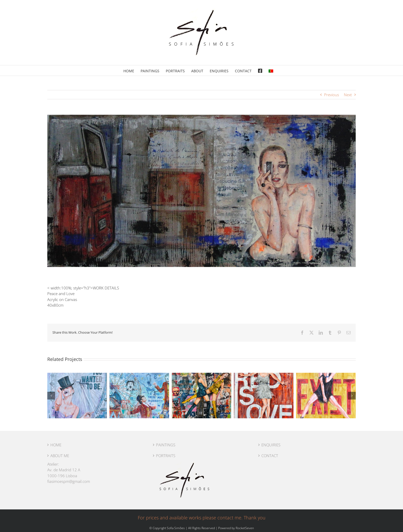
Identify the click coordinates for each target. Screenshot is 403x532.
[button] (51, 396)
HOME (56, 445)
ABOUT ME (60, 456)
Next (348, 95)
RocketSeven (245, 528)
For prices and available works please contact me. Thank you (202, 518)
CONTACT (270, 456)
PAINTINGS (166, 445)
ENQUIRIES (271, 445)
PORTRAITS (166, 456)
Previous (332, 95)
